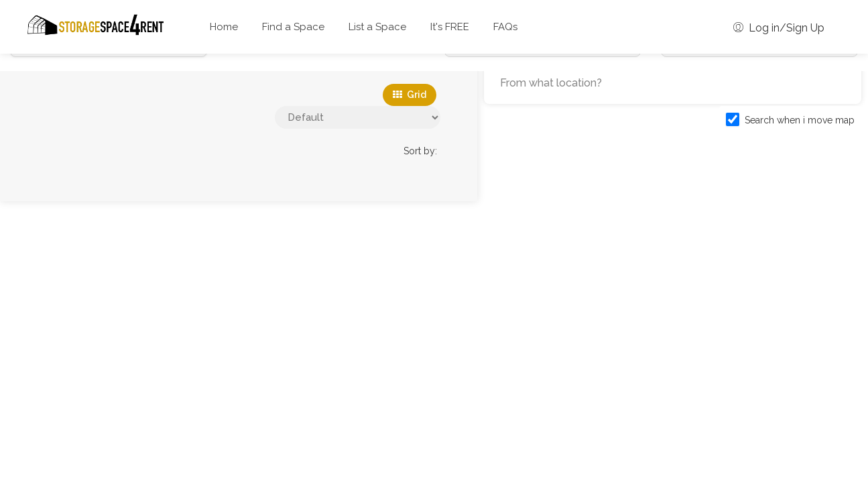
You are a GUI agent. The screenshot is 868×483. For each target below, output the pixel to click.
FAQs (505, 27)
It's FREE (450, 27)
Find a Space (293, 27)
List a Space (377, 27)
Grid (410, 95)
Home (224, 27)
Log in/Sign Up (779, 28)
